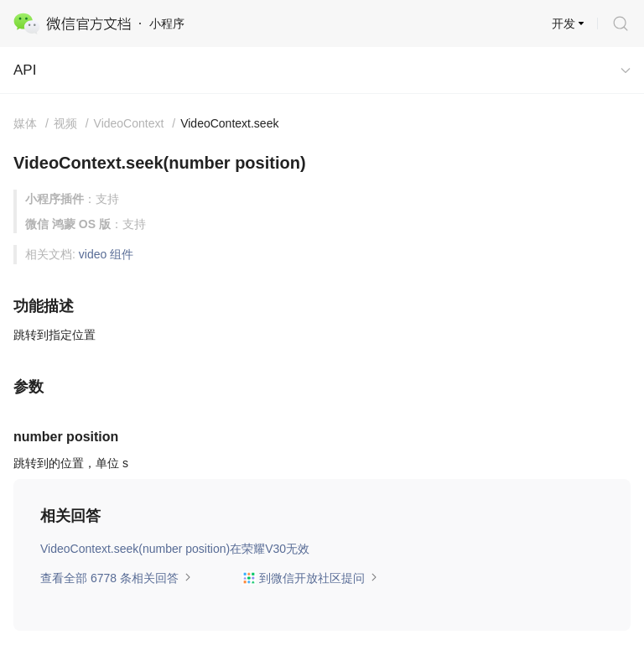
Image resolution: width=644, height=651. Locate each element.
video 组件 (106, 254)
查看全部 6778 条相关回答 (116, 578)
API (25, 70)
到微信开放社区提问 (310, 578)
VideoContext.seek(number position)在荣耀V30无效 (175, 549)
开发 (563, 23)
